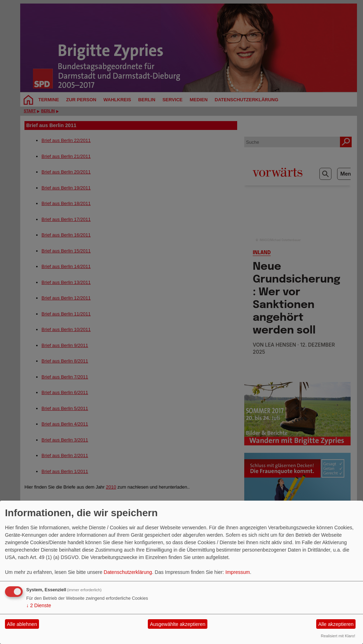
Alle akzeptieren (336, 624)
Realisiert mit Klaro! (338, 636)
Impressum (238, 572)
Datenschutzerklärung (128, 572)
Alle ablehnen (22, 624)
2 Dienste (39, 605)
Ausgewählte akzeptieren (178, 624)
